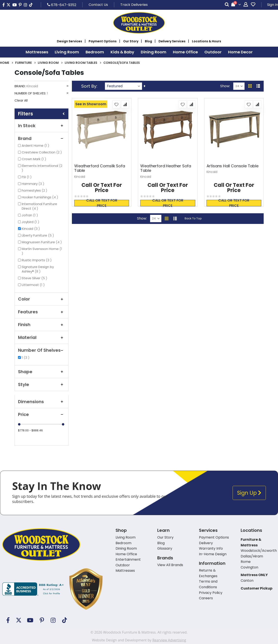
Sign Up (249, 493)
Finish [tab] (41, 325)
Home (5, 63)
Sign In (273, 5)
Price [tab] (41, 414)
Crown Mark (35, 159)
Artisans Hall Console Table (232, 166)
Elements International (42, 168)
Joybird (31, 222)
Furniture (23, 63)
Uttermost (34, 285)
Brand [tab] (41, 138)
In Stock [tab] (41, 126)
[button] (116, 104)
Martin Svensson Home (42, 251)
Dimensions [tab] (41, 402)
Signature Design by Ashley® (38, 269)
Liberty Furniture (38, 235)
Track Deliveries (134, 5)
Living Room (48, 63)
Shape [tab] (41, 372)
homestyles (35, 190)
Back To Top (193, 218)
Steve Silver (35, 278)
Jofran (30, 215)
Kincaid (31, 229)
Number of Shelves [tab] (41, 350)
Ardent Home (36, 145)
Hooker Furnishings (41, 197)
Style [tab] (41, 384)
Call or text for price (102, 203)
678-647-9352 (62, 5)
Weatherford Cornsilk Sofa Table (100, 168)
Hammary (34, 184)
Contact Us (98, 5)
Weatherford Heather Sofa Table (166, 168)
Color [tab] (41, 299)
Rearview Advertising (169, 640)
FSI (27, 177)
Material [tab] (41, 337)
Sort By (89, 86)
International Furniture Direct (39, 206)
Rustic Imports (37, 260)
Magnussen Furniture (42, 242)
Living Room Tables (81, 63)
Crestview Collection (42, 152)
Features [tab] (41, 312)
